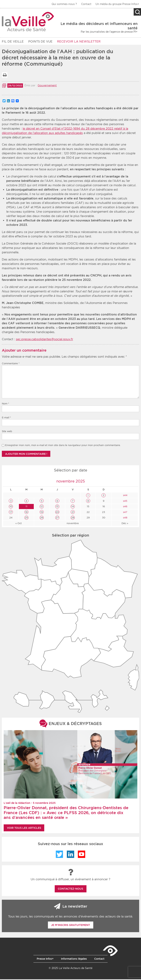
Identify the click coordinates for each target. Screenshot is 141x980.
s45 (125, 502)
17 (11, 513)
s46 (125, 507)
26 (42, 518)
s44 (125, 496)
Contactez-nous (70, 889)
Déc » (125, 524)
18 (26, 513)
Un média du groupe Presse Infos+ (117, 4)
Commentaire (11, 364)
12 (42, 507)
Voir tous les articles (24, 829)
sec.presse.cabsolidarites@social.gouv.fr (44, 340)
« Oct (19, 524)
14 (73, 507)
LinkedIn (70, 855)
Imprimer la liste (5, 76)
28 (73, 518)
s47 (125, 513)
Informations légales (74, 959)
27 (57, 518)
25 (26, 518)
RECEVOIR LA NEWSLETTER (79, 42)
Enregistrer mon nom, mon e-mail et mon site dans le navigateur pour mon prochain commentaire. (63, 446)
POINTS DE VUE (40, 42)
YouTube (82, 855)
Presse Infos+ (45, 959)
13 (57, 507)
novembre (73, 524)
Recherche (137, 12)
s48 (125, 518)
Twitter (59, 855)
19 (42, 513)
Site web (7, 432)
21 (73, 513)
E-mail (6, 418)
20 (57, 513)
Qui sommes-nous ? (64, 4)
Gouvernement (47, 86)
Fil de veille (13, 42)
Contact (86, 4)
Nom (6, 404)
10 (11, 507)
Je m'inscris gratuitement (70, 926)
